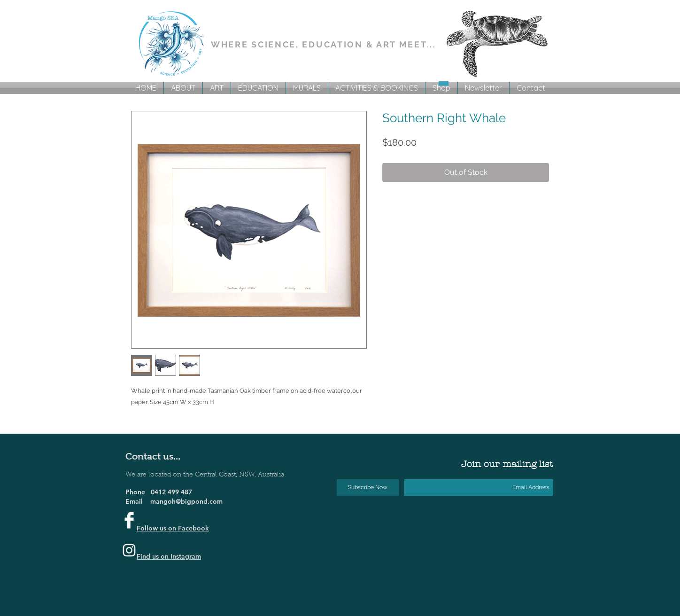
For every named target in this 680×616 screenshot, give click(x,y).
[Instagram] (129, 550)
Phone (138, 492)
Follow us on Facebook (173, 528)
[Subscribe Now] (368, 487)
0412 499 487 (171, 492)
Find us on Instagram (169, 556)
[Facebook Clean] (129, 520)
